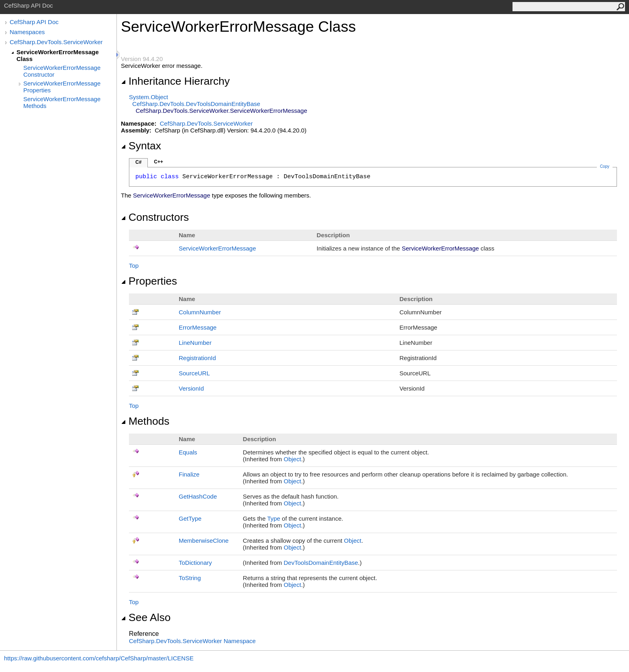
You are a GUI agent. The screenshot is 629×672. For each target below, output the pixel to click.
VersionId (191, 388)
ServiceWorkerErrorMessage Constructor (62, 71)
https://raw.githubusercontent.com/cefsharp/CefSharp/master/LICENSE (99, 658)
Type (274, 518)
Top (134, 266)
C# (138, 162)
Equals (188, 452)
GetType (190, 518)
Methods (145, 421)
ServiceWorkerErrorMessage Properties (62, 87)
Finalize (189, 474)
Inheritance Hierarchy (175, 81)
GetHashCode (198, 496)
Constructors (155, 217)
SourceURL (194, 373)
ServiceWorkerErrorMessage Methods (62, 102)
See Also (146, 617)
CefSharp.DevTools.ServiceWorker (56, 42)
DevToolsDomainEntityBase (321, 563)
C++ (158, 162)
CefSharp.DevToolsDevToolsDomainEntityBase (196, 104)
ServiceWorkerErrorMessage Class (58, 55)
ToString (190, 578)
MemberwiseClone (204, 541)
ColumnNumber (200, 312)
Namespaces (27, 32)
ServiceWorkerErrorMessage (217, 248)
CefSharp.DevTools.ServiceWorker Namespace (192, 641)
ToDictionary (195, 563)
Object (292, 459)
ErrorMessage (198, 327)
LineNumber (195, 343)
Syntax (141, 146)
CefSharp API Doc (34, 22)
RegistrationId (197, 358)
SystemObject (149, 97)
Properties (149, 281)
